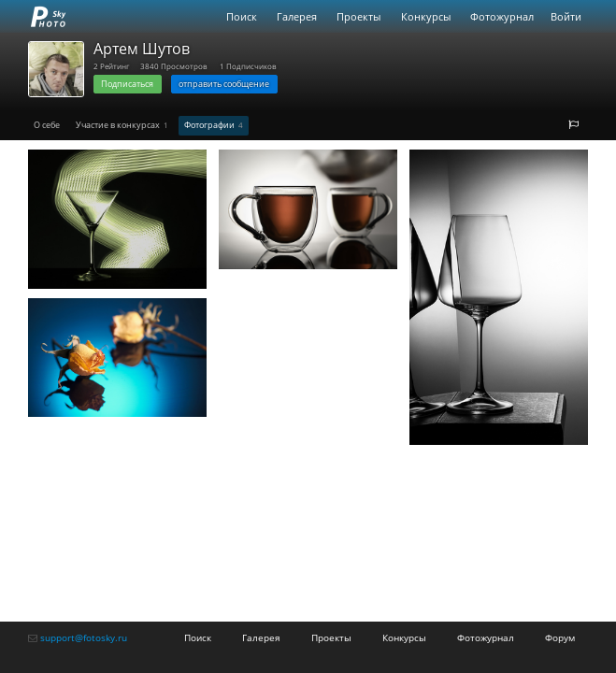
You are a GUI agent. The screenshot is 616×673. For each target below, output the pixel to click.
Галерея (297, 16)
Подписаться (127, 84)
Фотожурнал (502, 16)
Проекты (358, 16)
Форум (560, 637)
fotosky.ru (49, 16)
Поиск (242, 16)
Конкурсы (426, 16)
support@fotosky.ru (84, 637)
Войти (566, 16)
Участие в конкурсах (122, 125)
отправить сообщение (224, 84)
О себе (47, 125)
